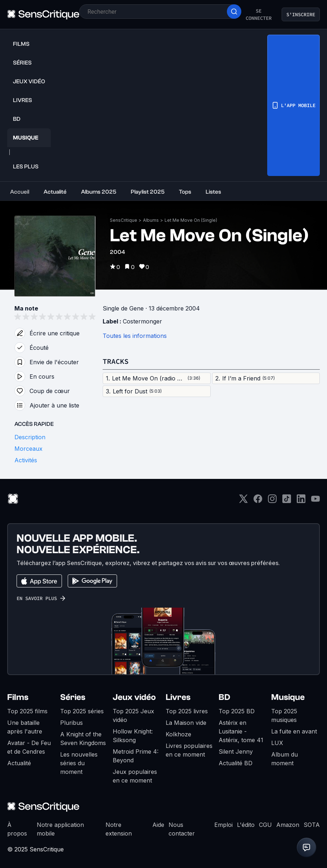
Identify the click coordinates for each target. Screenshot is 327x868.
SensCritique (124, 220)
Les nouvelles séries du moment (79, 763)
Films (18, 697)
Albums (151, 220)
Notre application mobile (60, 829)
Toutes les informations (135, 336)
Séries (73, 697)
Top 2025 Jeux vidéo (133, 715)
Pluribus (71, 723)
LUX (277, 743)
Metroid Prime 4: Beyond (136, 756)
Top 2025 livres (187, 711)
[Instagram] (272, 501)
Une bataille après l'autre (25, 727)
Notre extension (119, 829)
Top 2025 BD (237, 711)
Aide (158, 825)
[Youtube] (315, 501)
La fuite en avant (294, 731)
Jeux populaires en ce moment (135, 776)
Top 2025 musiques (284, 715)
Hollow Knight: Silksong (133, 736)
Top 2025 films (27, 711)
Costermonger (142, 321)
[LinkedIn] (301, 501)
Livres (178, 697)
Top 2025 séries (82, 711)
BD (224, 697)
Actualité (19, 763)
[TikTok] (287, 501)
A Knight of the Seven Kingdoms (83, 739)
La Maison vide (186, 723)
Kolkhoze (178, 734)
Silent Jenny (236, 752)
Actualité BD (236, 763)
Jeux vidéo (134, 697)
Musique (288, 697)
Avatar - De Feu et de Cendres (29, 747)
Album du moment (285, 759)
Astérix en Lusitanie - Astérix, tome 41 (241, 731)
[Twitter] (243, 501)
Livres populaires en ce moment (189, 750)
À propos (17, 829)
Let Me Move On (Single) (191, 220)
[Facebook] (258, 501)
